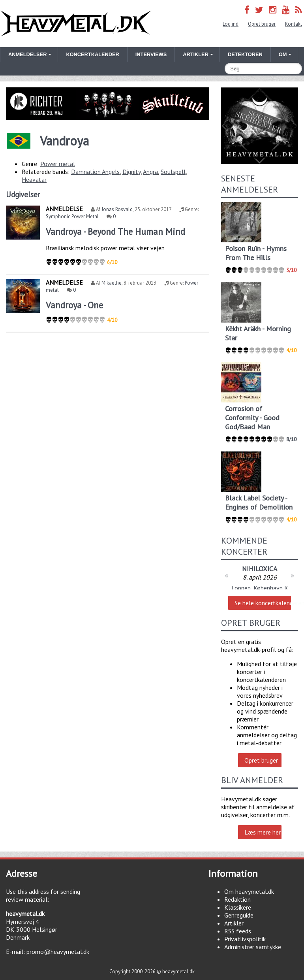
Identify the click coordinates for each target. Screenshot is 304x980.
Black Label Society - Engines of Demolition (259, 502)
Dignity (131, 172)
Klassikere (238, 907)
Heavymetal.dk (76, 24)
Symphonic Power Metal (72, 216)
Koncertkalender (92, 54)
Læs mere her (263, 832)
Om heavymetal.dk (249, 891)
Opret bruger (262, 24)
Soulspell (173, 172)
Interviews (151, 54)
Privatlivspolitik (245, 939)
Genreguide (239, 915)
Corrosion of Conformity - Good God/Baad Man (252, 418)
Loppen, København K (260, 588)
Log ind (231, 24)
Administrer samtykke (253, 947)
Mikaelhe (112, 283)
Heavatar (34, 179)
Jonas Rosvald (117, 209)
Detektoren (245, 54)
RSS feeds (238, 931)
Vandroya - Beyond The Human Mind (115, 231)
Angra (150, 172)
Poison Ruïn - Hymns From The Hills (256, 253)
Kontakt (294, 24)
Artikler (234, 923)
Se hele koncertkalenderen (263, 603)
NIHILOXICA (260, 569)
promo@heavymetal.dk (58, 952)
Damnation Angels (95, 172)
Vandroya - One (74, 305)
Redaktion (237, 899)
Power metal (58, 164)
